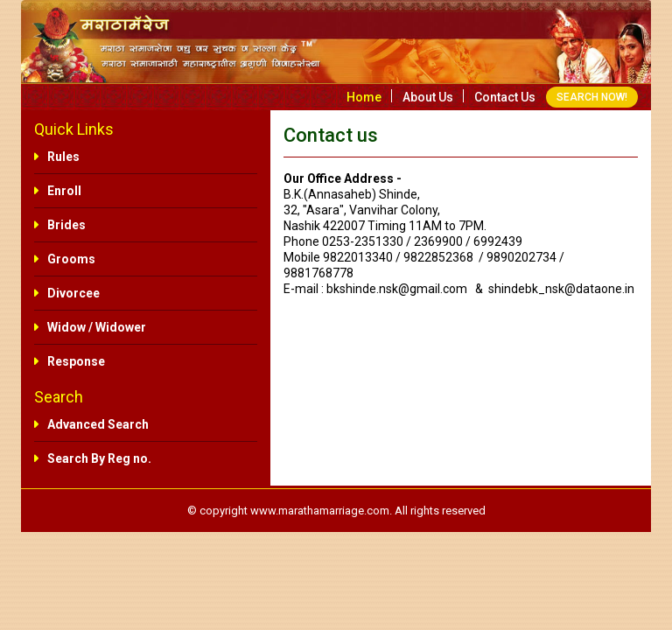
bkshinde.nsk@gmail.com (397, 289)
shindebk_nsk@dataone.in (561, 289)
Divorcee (73, 293)
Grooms (71, 259)
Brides (66, 225)
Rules (63, 157)
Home (364, 97)
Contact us (505, 97)
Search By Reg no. (99, 458)
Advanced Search (98, 424)
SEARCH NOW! (592, 97)
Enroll (64, 191)
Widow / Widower (97, 327)
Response (76, 361)
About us (428, 97)
